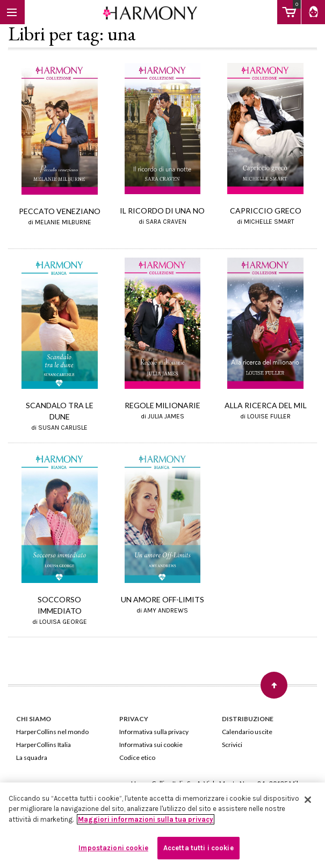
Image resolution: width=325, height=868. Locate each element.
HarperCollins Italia (44, 745)
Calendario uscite (247, 732)
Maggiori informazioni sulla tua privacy (146, 819)
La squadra (32, 757)
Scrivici (232, 745)
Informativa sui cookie (151, 745)
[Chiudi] (308, 800)
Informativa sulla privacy (154, 732)
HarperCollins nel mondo (52, 732)
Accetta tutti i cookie (198, 848)
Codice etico (137, 757)
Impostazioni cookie (113, 848)
